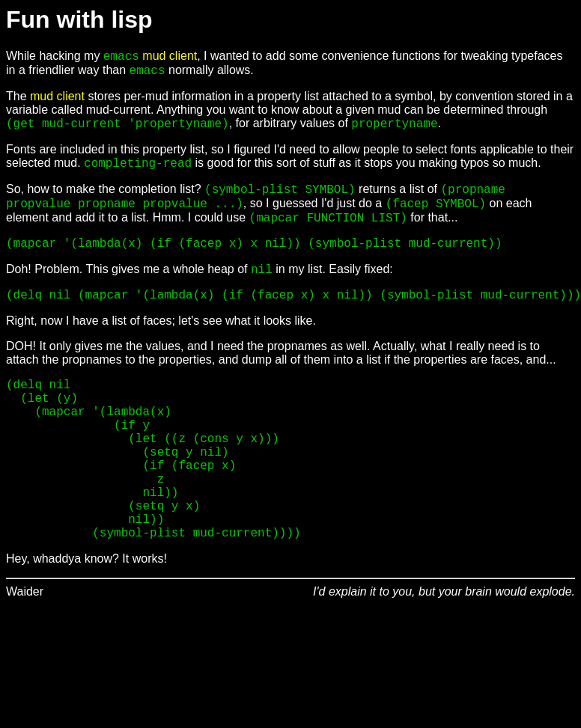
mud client (170, 56)
